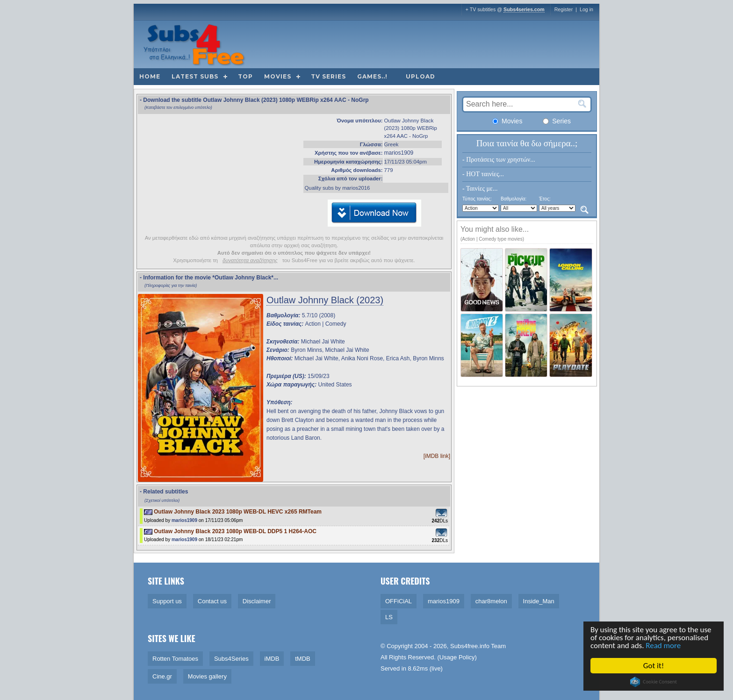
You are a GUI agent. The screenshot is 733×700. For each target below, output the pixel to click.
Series (557, 121)
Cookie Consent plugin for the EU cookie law (654, 682)
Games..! (372, 76)
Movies (278, 76)
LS (389, 617)
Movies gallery (207, 676)
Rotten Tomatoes (175, 659)
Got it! (654, 666)
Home (150, 76)
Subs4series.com (524, 9)
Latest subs (195, 76)
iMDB (272, 659)
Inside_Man (539, 601)
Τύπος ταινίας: (477, 199)
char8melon (491, 601)
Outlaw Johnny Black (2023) (325, 300)
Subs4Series (231, 659)
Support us (167, 601)
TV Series (328, 76)
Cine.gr (162, 676)
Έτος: (545, 199)
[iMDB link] (437, 456)
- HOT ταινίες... (483, 174)
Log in (586, 9)
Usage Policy (457, 657)
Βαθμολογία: (514, 199)
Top (245, 76)
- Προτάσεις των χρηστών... (499, 160)
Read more (664, 646)
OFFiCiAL (399, 601)
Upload (420, 76)
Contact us (212, 601)
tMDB (303, 659)
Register (564, 9)
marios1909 (399, 153)
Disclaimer (257, 601)
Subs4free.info (470, 646)
